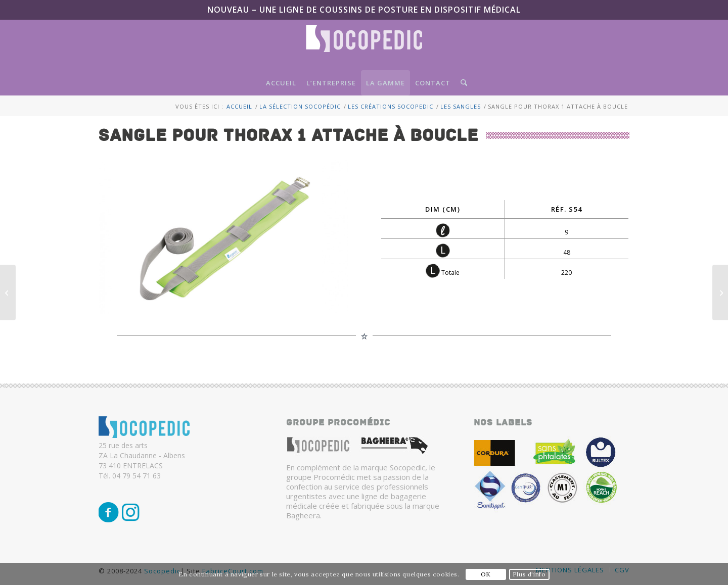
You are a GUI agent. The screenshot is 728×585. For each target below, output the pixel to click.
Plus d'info (529, 574)
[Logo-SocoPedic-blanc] (364, 47)
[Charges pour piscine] (8, 292)
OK (486, 574)
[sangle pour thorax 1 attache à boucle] (223, 236)
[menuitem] (281, 83)
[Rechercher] (461, 83)
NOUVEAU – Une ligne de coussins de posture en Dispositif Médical (364, 10)
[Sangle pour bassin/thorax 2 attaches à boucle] (720, 292)
